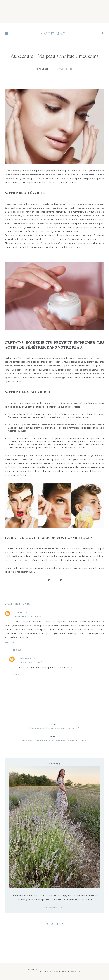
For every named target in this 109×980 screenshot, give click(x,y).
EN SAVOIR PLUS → (54, 907)
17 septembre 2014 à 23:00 (30, 616)
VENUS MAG (53, 34)
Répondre (10, 643)
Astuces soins (65, 69)
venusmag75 (27, 658)
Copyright (32, 969)
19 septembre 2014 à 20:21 (34, 662)
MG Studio (77, 972)
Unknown (21, 612)
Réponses (17, 650)
